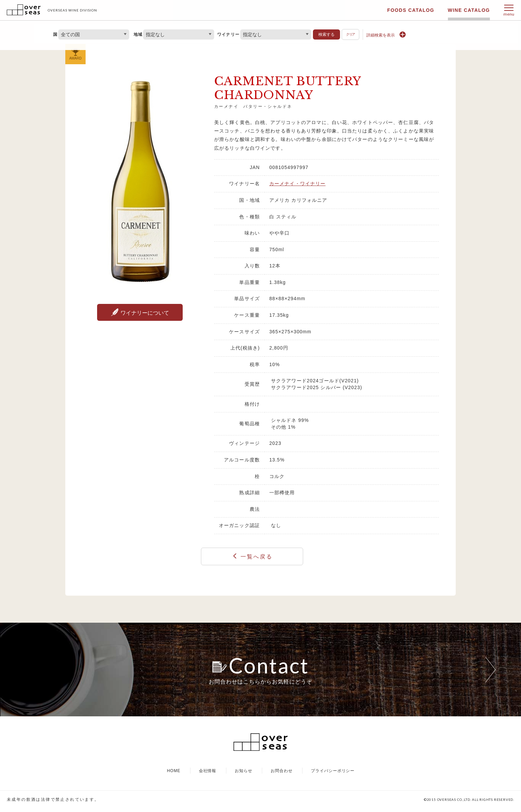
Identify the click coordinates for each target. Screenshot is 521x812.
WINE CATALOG (469, 10)
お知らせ (244, 774)
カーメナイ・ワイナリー (297, 184)
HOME (174, 774)
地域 (138, 34)
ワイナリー (228, 34)
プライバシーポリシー (333, 774)
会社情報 (208, 774)
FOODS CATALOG (411, 10)
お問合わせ (282, 774)
